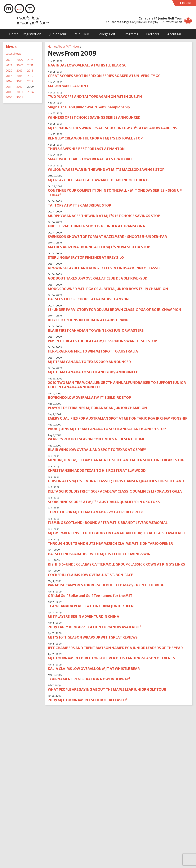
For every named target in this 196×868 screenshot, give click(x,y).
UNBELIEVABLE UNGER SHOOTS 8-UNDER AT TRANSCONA (96, 226)
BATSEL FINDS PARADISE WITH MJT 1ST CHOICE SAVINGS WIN (99, 554)
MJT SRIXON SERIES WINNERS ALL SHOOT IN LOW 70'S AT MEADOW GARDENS (113, 128)
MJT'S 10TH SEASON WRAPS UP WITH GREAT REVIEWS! (93, 637)
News (11, 47)
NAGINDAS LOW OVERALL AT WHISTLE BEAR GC (87, 65)
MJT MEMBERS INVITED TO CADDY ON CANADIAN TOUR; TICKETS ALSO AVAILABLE (117, 533)
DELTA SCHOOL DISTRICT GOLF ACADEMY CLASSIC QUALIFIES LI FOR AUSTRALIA (115, 491)
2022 (20, 65)
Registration (32, 34)
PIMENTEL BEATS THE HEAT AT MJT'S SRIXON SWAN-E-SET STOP (102, 341)
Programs (131, 34)
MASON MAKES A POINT (68, 86)
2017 (9, 76)
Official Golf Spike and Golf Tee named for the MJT (90, 596)
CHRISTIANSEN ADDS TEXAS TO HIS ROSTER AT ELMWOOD (97, 470)
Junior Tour (58, 34)
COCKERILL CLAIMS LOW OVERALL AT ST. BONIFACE (90, 575)
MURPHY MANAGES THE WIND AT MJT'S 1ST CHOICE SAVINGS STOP (104, 216)
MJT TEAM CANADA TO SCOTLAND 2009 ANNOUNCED (93, 372)
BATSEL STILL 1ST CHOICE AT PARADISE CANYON (88, 299)
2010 (20, 87)
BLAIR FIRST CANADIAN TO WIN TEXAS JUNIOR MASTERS (96, 330)
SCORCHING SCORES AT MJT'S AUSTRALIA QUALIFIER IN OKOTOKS (104, 502)
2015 (30, 76)
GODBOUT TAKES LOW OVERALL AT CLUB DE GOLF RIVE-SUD (98, 278)
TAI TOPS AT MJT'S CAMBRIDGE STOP (79, 205)
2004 (20, 97)
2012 (30, 81)
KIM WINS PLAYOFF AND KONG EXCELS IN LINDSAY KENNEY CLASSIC (104, 268)
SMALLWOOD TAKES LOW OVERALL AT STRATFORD (90, 159)
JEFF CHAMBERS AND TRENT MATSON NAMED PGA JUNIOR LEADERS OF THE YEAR (115, 648)
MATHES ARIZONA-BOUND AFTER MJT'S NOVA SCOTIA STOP (99, 247)
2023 (9, 65)
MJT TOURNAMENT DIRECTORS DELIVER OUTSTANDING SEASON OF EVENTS (111, 658)
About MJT (175, 34)
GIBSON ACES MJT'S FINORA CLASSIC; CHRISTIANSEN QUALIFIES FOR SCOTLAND (116, 481)
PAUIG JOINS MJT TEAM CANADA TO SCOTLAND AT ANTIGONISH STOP (107, 429)
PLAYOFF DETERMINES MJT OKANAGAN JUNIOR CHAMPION (97, 408)
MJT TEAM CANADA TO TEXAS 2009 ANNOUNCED (89, 362)
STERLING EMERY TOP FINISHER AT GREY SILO (86, 257)
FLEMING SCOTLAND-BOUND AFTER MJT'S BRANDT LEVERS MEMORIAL (108, 523)
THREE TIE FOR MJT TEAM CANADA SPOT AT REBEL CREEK (95, 512)
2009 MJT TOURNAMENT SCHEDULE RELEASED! (87, 700)
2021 (30, 65)
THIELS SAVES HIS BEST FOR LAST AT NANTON (86, 149)
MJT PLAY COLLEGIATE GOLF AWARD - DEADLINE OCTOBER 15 (99, 180)
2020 (9, 71)
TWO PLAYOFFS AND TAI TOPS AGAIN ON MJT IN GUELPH (95, 97)
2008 (9, 92)
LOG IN (188, 4)
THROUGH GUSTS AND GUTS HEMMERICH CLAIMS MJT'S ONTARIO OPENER (110, 543)
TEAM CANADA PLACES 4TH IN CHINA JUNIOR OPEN (91, 606)
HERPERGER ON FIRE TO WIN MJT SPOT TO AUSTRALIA (93, 351)
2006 (31, 92)
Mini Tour (82, 34)
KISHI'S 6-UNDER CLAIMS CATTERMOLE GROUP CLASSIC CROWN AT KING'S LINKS (116, 564)
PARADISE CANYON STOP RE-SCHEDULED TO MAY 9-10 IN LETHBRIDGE (107, 585)
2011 (9, 87)
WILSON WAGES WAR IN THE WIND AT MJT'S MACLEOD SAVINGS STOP (106, 170)
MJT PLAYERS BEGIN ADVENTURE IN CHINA (84, 616)
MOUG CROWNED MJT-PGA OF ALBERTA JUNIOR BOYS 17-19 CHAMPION (108, 289)
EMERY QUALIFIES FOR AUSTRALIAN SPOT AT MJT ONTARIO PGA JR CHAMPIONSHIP (118, 418)
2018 (30, 71)
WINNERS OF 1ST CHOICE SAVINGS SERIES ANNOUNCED (94, 117)
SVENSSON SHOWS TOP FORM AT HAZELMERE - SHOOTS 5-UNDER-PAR (107, 237)
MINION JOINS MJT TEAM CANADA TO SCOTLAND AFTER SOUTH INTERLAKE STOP (116, 460)
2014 (9, 81)
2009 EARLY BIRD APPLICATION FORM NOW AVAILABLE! (95, 627)
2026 (9, 60)
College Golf (106, 34)
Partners (153, 34)
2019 (20, 71)
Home (14, 34)
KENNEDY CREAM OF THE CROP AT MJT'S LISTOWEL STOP (95, 138)
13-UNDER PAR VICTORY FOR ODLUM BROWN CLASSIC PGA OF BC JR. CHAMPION (115, 310)
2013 (19, 81)
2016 (20, 76)
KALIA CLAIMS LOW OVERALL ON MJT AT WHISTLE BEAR (94, 669)
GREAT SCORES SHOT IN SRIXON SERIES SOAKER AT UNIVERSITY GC (104, 76)
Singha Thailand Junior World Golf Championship (89, 107)
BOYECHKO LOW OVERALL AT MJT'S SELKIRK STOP (89, 398)
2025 (20, 60)
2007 (20, 92)
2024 (30, 60)
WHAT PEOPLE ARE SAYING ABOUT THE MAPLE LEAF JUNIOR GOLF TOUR (107, 689)
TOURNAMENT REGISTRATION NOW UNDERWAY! (89, 679)
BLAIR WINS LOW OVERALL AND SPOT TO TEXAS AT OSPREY (97, 450)
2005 (9, 97)
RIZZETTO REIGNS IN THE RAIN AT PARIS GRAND (88, 320)
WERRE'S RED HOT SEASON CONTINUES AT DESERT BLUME (96, 439)
